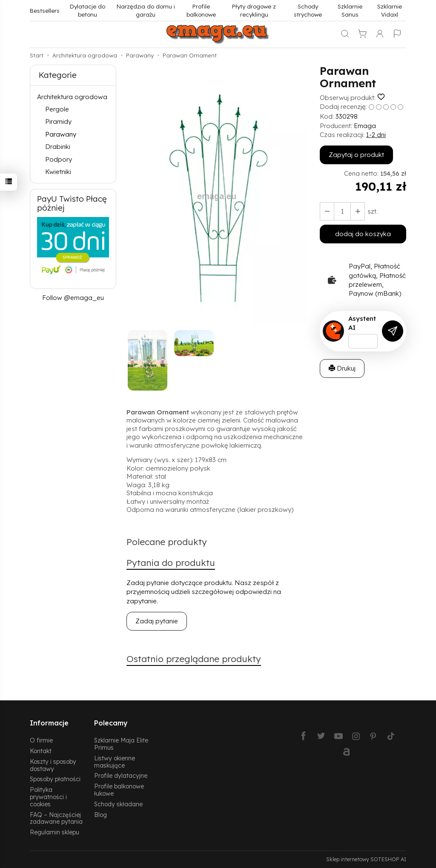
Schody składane (118, 804)
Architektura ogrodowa (72, 97)
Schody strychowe (308, 10)
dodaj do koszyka (363, 234)
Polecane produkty (167, 542)
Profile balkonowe (201, 10)
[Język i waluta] (397, 34)
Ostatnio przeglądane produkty (194, 659)
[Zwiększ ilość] (327, 211)
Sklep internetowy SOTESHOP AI (366, 859)
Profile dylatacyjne (121, 775)
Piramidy (58, 121)
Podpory (59, 159)
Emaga (365, 126)
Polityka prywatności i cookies (48, 797)
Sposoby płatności (55, 779)
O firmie (41, 740)
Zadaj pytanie (157, 621)
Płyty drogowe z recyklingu (254, 10)
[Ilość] (342, 211)
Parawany (61, 134)
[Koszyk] (362, 34)
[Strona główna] (218, 34)
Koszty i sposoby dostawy (53, 765)
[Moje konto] (380, 34)
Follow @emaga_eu (73, 298)
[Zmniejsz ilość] (358, 211)
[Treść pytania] (363, 341)
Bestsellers (45, 10)
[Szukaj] (345, 34)
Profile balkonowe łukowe (119, 790)
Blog (100, 815)
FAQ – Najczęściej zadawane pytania (56, 818)
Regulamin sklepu (54, 832)
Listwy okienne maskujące (115, 762)
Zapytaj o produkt (356, 155)
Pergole (57, 109)
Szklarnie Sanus (350, 10)
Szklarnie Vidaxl (390, 10)
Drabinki (58, 147)
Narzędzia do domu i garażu (146, 10)
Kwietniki (58, 172)
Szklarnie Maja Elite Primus (121, 744)
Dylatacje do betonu (87, 10)
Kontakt (41, 751)
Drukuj (342, 368)
